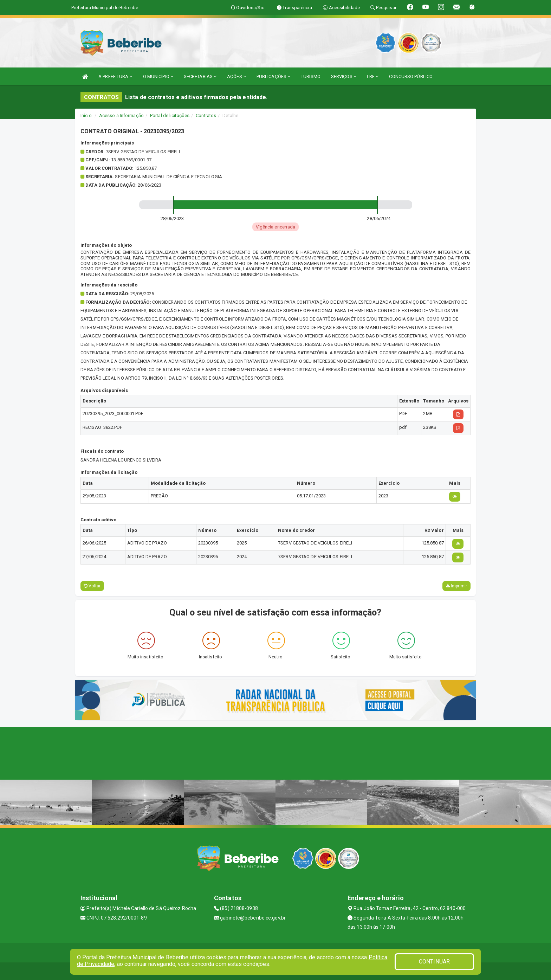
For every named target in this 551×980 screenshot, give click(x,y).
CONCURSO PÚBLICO (411, 76)
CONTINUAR (434, 962)
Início (86, 115)
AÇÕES (236, 76)
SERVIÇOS (344, 76)
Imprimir (456, 586)
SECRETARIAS (200, 76)
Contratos (206, 115)
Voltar (92, 586)
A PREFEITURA (115, 76)
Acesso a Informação (121, 115)
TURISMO (311, 76)
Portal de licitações (170, 115)
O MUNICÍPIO (158, 76)
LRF (373, 76)
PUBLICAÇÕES (273, 76)
